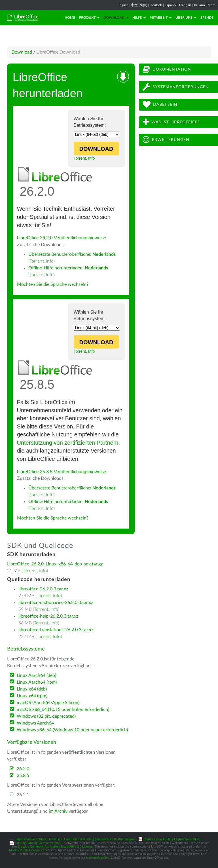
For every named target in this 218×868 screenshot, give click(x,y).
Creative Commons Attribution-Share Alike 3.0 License (55, 847)
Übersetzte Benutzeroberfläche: (72, 254)
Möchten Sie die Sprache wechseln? (53, 284)
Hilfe (139, 18)
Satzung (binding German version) (38, 843)
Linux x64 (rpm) (32, 696)
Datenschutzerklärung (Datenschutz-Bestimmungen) (100, 839)
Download (116, 18)
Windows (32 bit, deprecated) (46, 716)
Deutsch (156, 5)
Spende (207, 18)
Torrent (80, 158)
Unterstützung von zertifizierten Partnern (68, 443)
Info (91, 158)
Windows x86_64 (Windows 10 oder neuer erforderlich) (72, 730)
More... (213, 5)
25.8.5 (23, 776)
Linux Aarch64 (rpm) (37, 682)
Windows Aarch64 (35, 723)
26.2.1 (23, 795)
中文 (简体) (139, 5)
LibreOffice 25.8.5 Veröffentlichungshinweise (62, 472)
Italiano (199, 5)
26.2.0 (23, 769)
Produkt (89, 18)
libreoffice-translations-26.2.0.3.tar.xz (56, 630)
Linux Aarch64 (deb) (36, 675)
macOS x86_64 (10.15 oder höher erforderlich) (63, 709)
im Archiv (58, 811)
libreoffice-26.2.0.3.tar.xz (43, 589)
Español (171, 5)
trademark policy (98, 858)
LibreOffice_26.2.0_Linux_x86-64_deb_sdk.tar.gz (55, 564)
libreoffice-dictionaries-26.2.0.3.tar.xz (56, 603)
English (123, 5)
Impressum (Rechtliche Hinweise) (39, 839)
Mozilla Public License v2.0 (28, 850)
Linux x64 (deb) (32, 689)
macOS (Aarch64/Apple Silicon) (48, 703)
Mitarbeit (161, 18)
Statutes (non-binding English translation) (172, 839)
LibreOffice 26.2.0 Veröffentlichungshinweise (62, 238)
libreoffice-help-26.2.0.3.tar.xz (48, 616)
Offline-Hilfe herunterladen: (68, 268)
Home (70, 18)
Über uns (186, 18)
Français (185, 5)
